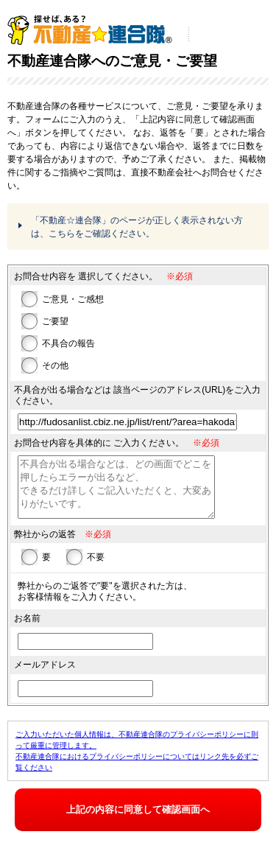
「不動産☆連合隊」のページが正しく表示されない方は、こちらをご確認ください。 (137, 227)
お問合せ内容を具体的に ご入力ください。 (99, 443)
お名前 (27, 626)
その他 (55, 365)
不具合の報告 (68, 343)
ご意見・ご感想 (73, 299)
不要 (96, 564)
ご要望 (55, 321)
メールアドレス (45, 672)
